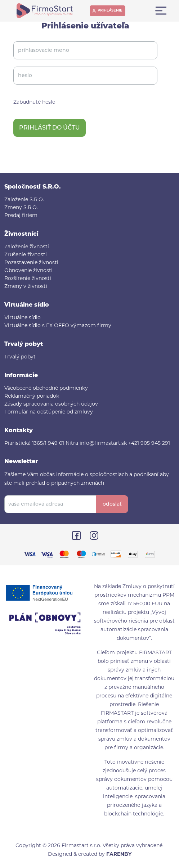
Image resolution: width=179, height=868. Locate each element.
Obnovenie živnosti (28, 271)
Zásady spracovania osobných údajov (51, 404)
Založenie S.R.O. (24, 200)
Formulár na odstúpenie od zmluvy (49, 412)
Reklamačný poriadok (32, 396)
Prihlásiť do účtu (50, 128)
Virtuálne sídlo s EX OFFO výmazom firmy (58, 326)
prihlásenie (110, 11)
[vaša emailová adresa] (50, 504)
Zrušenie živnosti (26, 255)
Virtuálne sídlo (23, 318)
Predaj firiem (21, 216)
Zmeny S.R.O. (21, 208)
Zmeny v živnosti (26, 287)
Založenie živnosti (27, 247)
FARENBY (119, 855)
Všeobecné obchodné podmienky (46, 388)
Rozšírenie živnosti (28, 279)
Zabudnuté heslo (34, 102)
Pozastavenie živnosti (31, 263)
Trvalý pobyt (20, 357)
